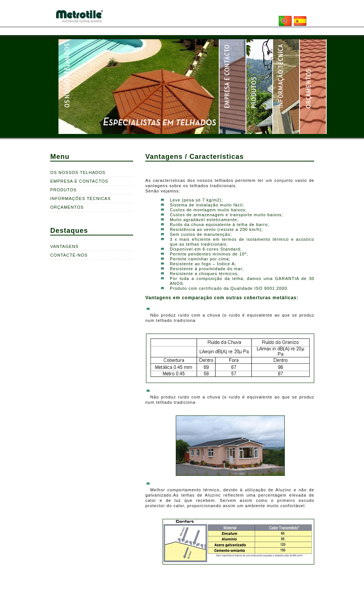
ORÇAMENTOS (67, 207)
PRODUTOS (63, 190)
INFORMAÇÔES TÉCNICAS (80, 198)
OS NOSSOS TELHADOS (78, 172)
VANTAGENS (64, 246)
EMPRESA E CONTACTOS (79, 181)
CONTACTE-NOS (69, 255)
